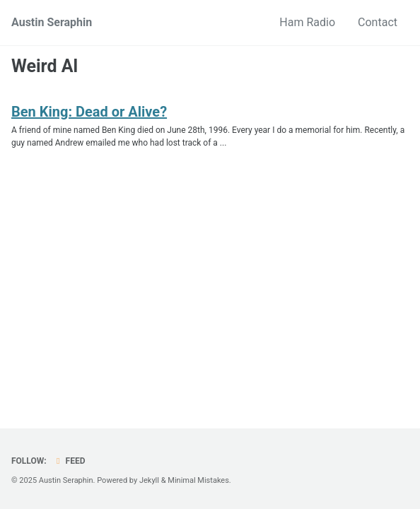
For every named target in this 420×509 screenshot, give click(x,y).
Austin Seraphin (52, 22)
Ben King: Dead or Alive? (89, 112)
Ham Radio (307, 22)
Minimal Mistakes (198, 480)
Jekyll (149, 480)
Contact (378, 22)
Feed (69, 461)
